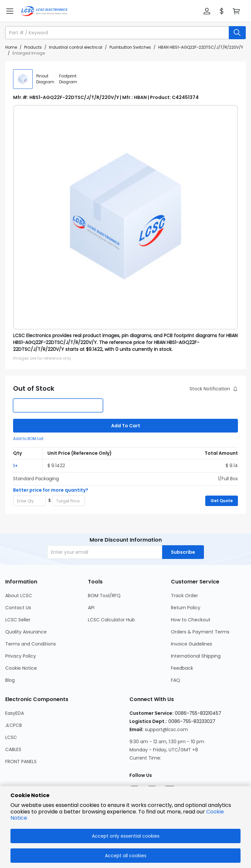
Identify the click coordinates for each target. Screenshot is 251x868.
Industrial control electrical (76, 47)
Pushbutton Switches (130, 47)
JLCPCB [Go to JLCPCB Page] (14, 725)
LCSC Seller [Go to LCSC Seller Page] (18, 620)
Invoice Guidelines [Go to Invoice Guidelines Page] (192, 644)
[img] (23, 79)
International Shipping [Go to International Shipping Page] (196, 656)
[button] (207, 11)
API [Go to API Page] (91, 608)
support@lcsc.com (166, 729)
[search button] (237, 33)
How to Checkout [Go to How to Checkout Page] (191, 620)
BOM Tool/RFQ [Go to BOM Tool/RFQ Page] (104, 596)
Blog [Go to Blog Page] (10, 680)
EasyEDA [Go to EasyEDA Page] (15, 713)
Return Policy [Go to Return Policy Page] (186, 608)
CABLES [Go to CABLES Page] (13, 749)
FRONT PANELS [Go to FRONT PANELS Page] (21, 762)
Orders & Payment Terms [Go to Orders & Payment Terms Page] (200, 632)
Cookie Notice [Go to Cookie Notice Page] (21, 668)
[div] (46, 79)
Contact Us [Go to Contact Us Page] (18, 608)
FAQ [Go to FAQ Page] (176, 680)
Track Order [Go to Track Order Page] (184, 596)
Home (11, 47)
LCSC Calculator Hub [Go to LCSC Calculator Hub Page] (111, 620)
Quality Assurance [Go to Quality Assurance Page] (26, 632)
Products (33, 47)
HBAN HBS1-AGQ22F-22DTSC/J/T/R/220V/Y (201, 47)
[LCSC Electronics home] (44, 11)
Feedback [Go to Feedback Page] (182, 668)
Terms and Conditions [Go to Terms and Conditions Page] (31, 644)
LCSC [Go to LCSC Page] (11, 737)
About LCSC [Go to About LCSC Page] (19, 596)
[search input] (118, 33)
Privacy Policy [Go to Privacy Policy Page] (21, 656)
